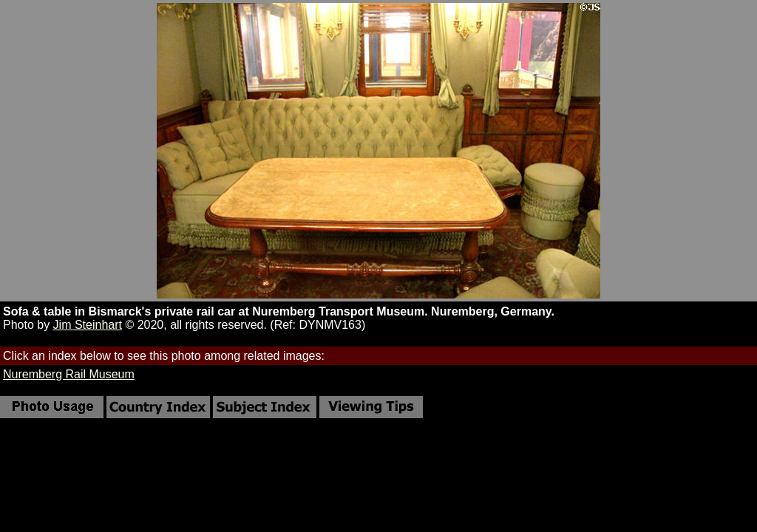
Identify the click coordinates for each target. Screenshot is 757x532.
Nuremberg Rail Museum (69, 374)
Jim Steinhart (88, 325)
